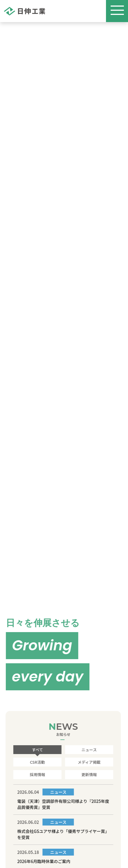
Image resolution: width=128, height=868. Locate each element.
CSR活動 (37, 762)
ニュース (88, 750)
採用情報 (37, 774)
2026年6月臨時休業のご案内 (43, 861)
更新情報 (89, 774)
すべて (37, 750)
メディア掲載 (88, 762)
